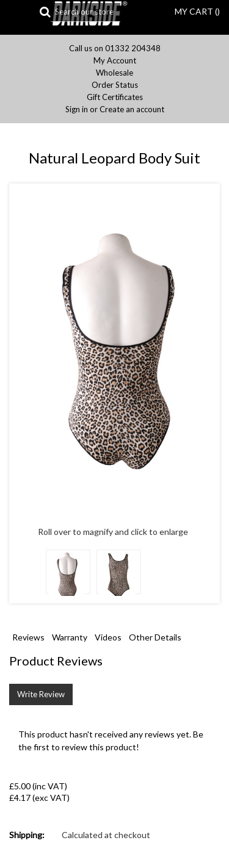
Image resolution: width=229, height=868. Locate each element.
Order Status (115, 85)
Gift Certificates (115, 97)
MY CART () (197, 11)
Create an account (132, 109)
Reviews (28, 637)
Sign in (77, 109)
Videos (108, 637)
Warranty (70, 637)
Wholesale (114, 73)
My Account (115, 61)
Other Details (155, 637)
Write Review (41, 694)
